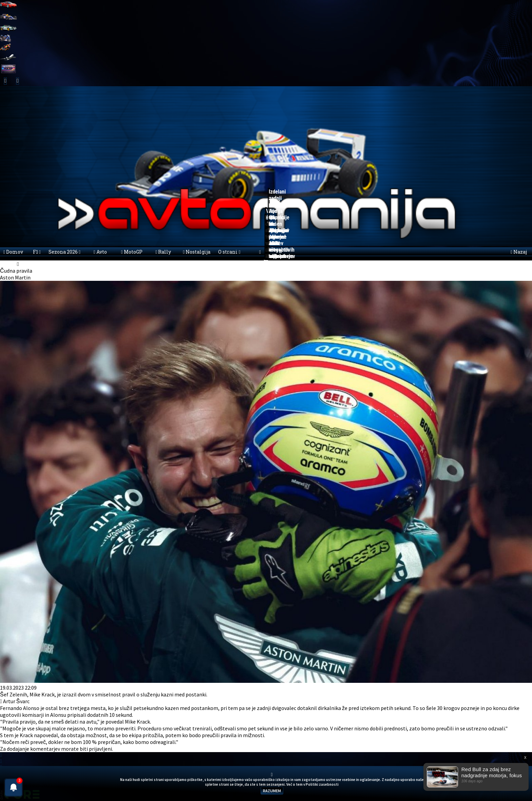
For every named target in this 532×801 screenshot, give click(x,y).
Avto (100, 252)
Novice (28, 264)
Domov (13, 252)
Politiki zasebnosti (322, 784)
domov (8, 264)
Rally (163, 252)
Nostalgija (197, 252)
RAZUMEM (272, 791)
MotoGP (132, 252)
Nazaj (519, 252)
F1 (37, 252)
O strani (229, 252)
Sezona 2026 (64, 252)
